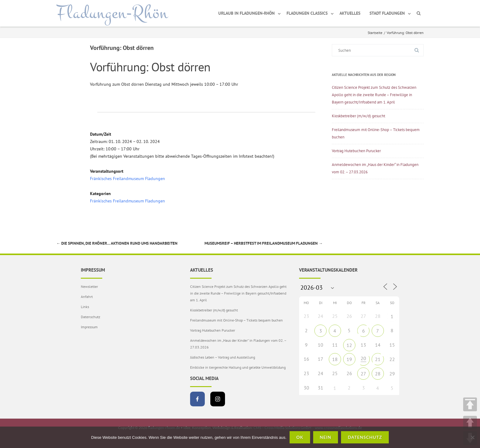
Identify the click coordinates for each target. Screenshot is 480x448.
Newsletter (89, 286)
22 (392, 359)
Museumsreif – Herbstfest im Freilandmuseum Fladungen (264, 243)
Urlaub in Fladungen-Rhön (246, 13)
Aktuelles (350, 13)
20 (363, 358)
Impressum (89, 327)
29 (392, 374)
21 (378, 359)
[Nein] (472, 437)
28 (378, 374)
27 (363, 374)
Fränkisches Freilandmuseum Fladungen (127, 179)
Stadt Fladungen (387, 13)
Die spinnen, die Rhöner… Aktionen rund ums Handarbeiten (117, 243)
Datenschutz (90, 317)
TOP (470, 404)
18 (335, 359)
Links (85, 307)
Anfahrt (87, 297)
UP (470, 423)
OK (300, 437)
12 (349, 345)
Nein (326, 437)
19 (349, 359)
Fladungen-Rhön (112, 13)
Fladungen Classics (307, 13)
